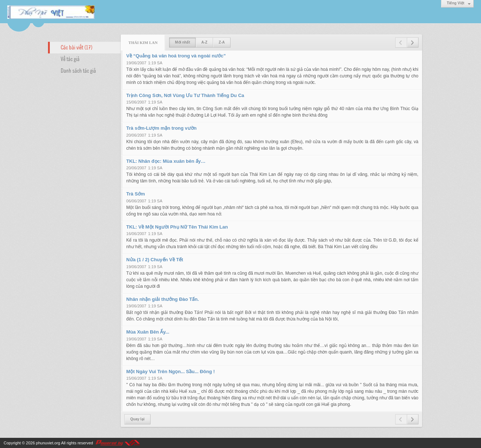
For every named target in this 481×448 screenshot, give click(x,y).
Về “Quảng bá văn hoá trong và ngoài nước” (176, 56)
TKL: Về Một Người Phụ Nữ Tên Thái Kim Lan (177, 227)
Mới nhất (182, 42)
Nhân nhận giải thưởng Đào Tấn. (163, 299)
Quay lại (137, 419)
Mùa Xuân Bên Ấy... (148, 332)
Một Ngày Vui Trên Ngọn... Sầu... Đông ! (171, 372)
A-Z (205, 42)
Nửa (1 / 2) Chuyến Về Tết (155, 260)
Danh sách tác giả (78, 70)
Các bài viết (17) (77, 47)
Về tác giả (70, 58)
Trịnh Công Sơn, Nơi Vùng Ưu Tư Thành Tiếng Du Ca (185, 95)
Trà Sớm (135, 194)
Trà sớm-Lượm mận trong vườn (161, 128)
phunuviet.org (48, 443)
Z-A (222, 42)
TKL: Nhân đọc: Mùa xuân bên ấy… (166, 161)
